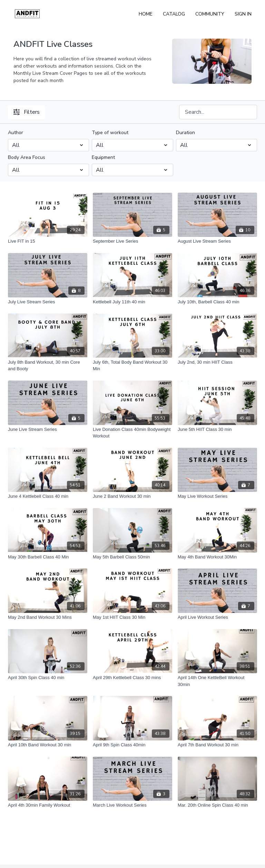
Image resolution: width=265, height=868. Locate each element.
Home (146, 14)
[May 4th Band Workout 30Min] (217, 557)
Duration (185, 133)
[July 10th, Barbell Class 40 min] (217, 302)
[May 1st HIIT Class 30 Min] (132, 617)
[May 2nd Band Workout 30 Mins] (48, 617)
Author (16, 133)
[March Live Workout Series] (132, 805)
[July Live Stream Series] (48, 302)
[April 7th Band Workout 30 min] (217, 745)
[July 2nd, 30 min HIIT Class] (217, 362)
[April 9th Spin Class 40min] (132, 745)
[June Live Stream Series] (48, 430)
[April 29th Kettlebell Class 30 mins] (132, 678)
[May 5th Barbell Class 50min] (132, 557)
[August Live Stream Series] (217, 241)
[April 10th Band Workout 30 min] (48, 745)
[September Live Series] (132, 241)
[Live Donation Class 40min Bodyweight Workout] (132, 433)
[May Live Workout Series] (217, 496)
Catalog (174, 14)
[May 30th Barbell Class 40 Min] (48, 557)
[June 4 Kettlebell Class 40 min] (48, 496)
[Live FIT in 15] (48, 241)
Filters (27, 112)
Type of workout (110, 133)
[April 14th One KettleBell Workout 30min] (217, 681)
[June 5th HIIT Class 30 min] (217, 430)
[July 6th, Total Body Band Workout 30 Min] (132, 366)
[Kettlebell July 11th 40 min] (132, 302)
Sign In (243, 14)
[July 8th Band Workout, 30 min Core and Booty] (48, 366)
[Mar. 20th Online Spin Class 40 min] (217, 805)
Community (210, 14)
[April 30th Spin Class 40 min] (48, 678)
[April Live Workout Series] (217, 617)
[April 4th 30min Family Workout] (48, 805)
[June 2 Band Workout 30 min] (132, 496)
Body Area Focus (27, 157)
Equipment (103, 157)
